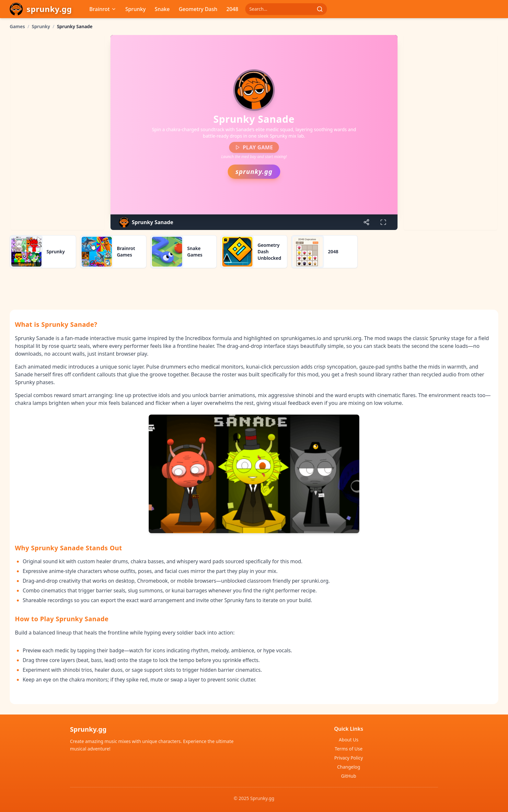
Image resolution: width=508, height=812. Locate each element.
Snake (162, 9)
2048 (232, 9)
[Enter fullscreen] (383, 222)
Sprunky (136, 9)
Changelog (348, 767)
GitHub (349, 776)
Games (17, 26)
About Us (349, 740)
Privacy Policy (349, 758)
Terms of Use (349, 749)
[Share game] (366, 222)
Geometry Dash (198, 9)
